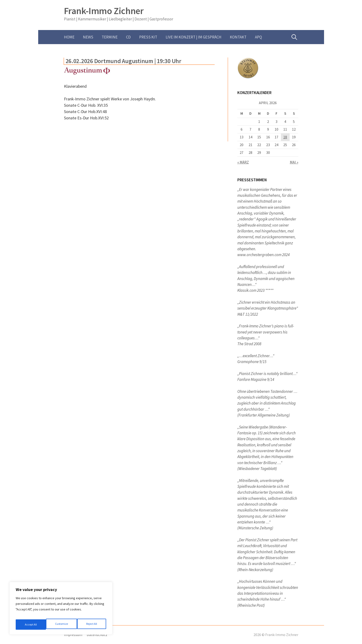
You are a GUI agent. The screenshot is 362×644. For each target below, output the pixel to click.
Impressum (73, 635)
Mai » (294, 162)
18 (285, 137)
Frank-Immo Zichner (104, 11)
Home (69, 37)
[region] (61, 610)
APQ (258, 37)
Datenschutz (97, 635)
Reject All (61, 625)
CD (128, 37)
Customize (31, 625)
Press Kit (148, 37)
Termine (110, 37)
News (88, 37)
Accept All (92, 625)
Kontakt (238, 37)
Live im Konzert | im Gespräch (194, 37)
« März (243, 162)
